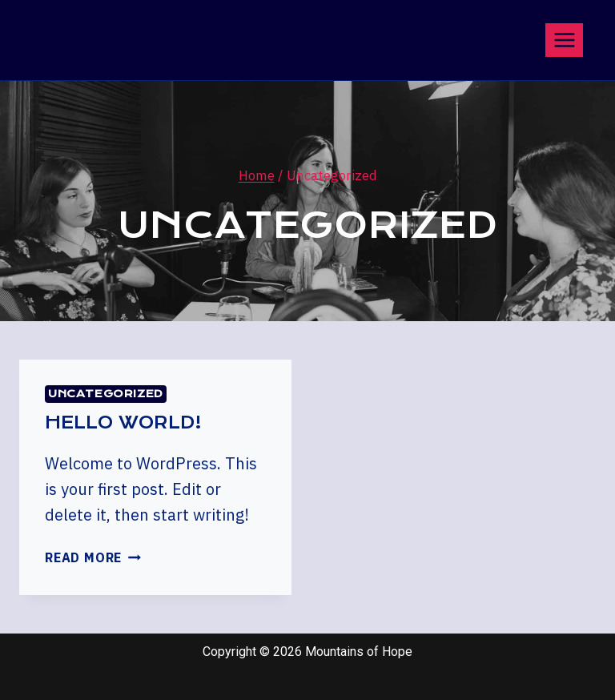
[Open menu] (564, 40)
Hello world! (123, 422)
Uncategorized (106, 394)
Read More (93, 557)
